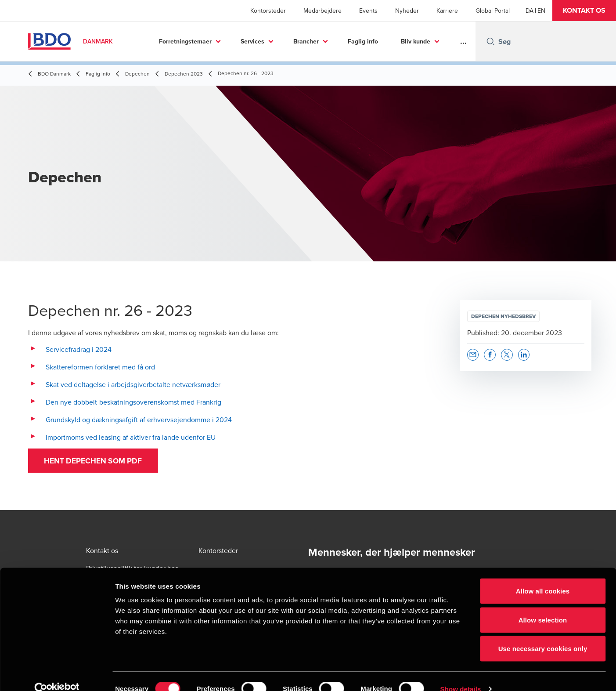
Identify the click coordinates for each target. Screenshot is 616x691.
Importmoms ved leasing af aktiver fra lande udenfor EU (131, 437)
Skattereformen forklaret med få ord (100, 367)
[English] (541, 11)
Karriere (447, 11)
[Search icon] (490, 41)
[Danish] (530, 11)
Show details (461, 674)
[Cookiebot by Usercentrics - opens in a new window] (57, 674)
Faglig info (363, 41)
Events (368, 11)
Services (252, 41)
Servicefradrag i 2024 (79, 349)
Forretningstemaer (185, 41)
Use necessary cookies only (543, 633)
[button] (584, 11)
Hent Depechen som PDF (96, 462)
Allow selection (543, 605)
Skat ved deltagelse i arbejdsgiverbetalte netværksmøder (133, 384)
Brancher (306, 41)
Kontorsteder (268, 11)
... (463, 41)
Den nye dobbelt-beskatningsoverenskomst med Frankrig (133, 402)
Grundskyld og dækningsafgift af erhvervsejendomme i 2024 (139, 420)
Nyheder (407, 11)
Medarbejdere (322, 11)
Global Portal (493, 11)
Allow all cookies (543, 576)
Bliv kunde (416, 41)
